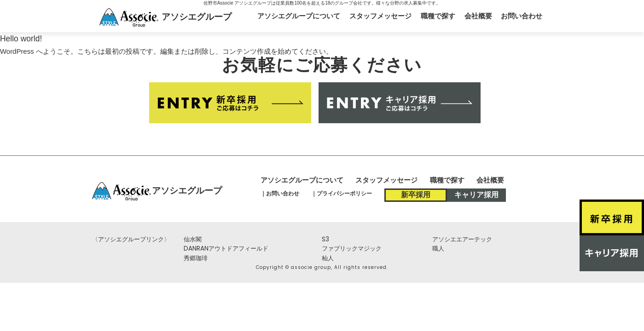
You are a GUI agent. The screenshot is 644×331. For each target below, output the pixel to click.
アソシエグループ (197, 17)
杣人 (328, 258)
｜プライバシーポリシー (342, 193)
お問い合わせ (522, 16)
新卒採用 (416, 195)
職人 (438, 248)
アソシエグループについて (299, 16)
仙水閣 (193, 239)
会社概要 (478, 16)
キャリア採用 (476, 195)
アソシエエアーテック (462, 239)
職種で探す (438, 16)
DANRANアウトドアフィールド (226, 248)
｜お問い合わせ (280, 193)
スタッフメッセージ (380, 16)
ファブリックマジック (352, 248)
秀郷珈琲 (196, 258)
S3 (325, 239)
